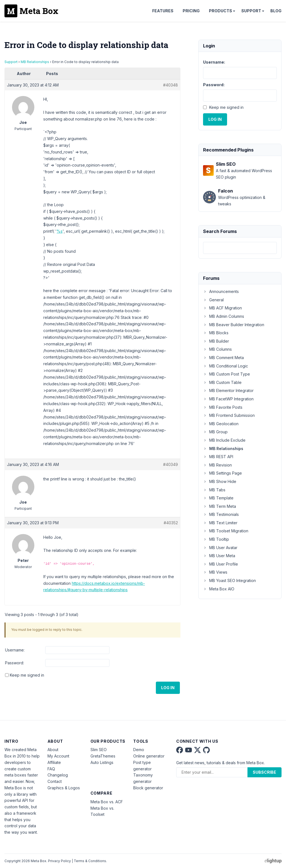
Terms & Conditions (90, 861)
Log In (168, 688)
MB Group (215, 432)
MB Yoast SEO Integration (229, 580)
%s (60, 231)
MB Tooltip (216, 539)
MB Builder (216, 341)
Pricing (191, 11)
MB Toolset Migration (226, 531)
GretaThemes (103, 756)
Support (251, 11)
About (53, 750)
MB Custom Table (222, 382)
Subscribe (264, 772)
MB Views (215, 572)
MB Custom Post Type (227, 374)
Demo (139, 750)
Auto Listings (102, 762)
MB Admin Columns (224, 316)
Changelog (58, 775)
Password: (15, 663)
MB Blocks (216, 333)
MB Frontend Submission (229, 415)
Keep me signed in (27, 675)
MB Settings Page (222, 473)
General (213, 300)
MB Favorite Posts (223, 407)
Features (163, 11)
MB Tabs (214, 490)
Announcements (221, 291)
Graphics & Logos (64, 788)
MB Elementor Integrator (228, 390)
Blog (276, 11)
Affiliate (54, 762)
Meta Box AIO (219, 589)
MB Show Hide (220, 481)
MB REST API (218, 457)
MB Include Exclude (224, 440)
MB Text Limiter (220, 523)
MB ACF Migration (222, 308)
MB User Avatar (220, 548)
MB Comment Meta (223, 358)
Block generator (148, 788)
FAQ (51, 769)
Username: (15, 650)
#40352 (171, 523)
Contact (55, 781)
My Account (58, 756)
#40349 (171, 464)
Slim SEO (99, 750)
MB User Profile (221, 564)
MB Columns (217, 349)
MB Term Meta (220, 506)
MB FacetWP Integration (228, 399)
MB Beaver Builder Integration (234, 325)
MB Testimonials (221, 514)
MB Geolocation (221, 424)
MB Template (218, 498)
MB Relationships (35, 62)
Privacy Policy (59, 861)
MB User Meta (219, 556)
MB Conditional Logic (226, 366)
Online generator (149, 756)
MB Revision (217, 465)
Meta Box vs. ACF (107, 802)
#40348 (171, 85)
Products (221, 11)
